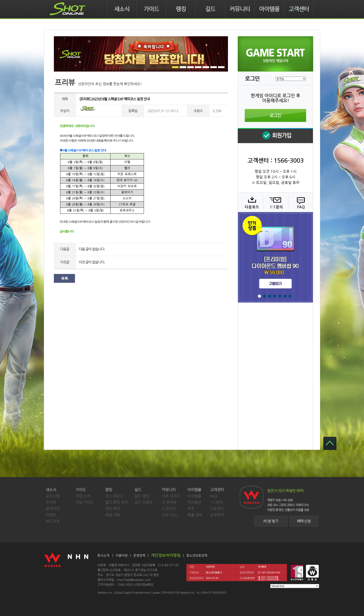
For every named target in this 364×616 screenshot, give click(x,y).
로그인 (275, 115)
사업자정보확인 (144, 585)
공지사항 (53, 496)
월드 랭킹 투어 (117, 502)
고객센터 (299, 9)
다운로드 (250, 202)
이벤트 (51, 515)
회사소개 (103, 555)
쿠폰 (191, 509)
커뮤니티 (240, 9)
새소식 (122, 9)
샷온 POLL (170, 515)
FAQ (300, 202)
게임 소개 (83, 496)
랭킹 (181, 9)
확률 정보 (195, 515)
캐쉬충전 (194, 502)
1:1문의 (216, 502)
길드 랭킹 (142, 496)
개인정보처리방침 (166, 555)
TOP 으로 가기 (330, 443)
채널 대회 (113, 515)
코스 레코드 (114, 496)
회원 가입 (275, 136)
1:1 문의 (275, 202)
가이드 (151, 9)
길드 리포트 (144, 502)
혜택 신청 (304, 521)
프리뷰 (51, 502)
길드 (210, 9)
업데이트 (53, 509)
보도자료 (53, 521)
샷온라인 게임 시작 (275, 54)
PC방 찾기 (271, 521)
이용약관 (122, 555)
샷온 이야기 (171, 496)
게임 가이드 (85, 502)
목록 (65, 278)
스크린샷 (169, 509)
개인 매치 (113, 509)
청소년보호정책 (197, 555)
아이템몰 (269, 9)
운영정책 (217, 515)
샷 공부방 (169, 502)
